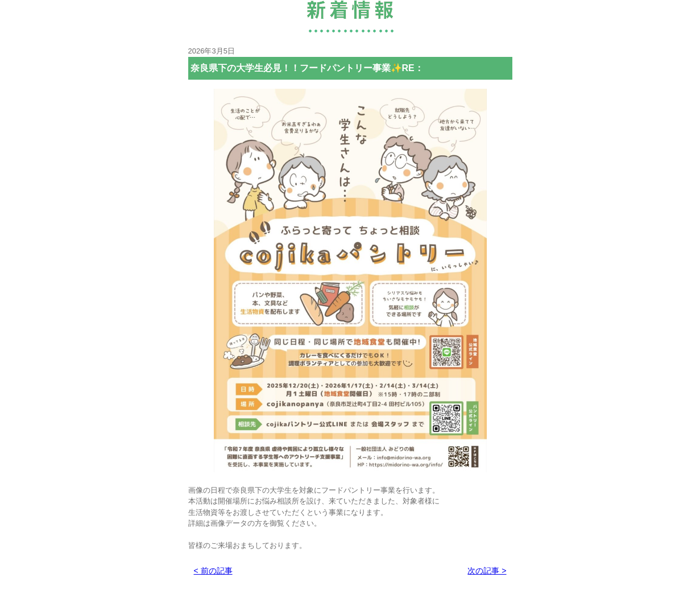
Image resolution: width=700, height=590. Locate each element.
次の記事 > (487, 571)
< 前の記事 (213, 571)
